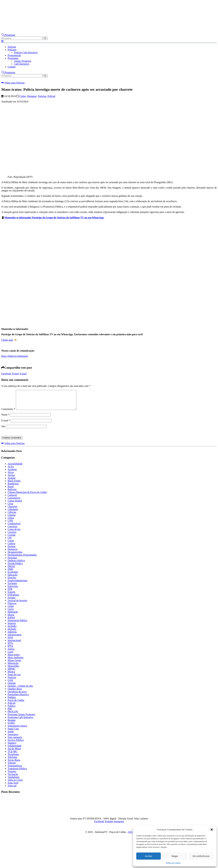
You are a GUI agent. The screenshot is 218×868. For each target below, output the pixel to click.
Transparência (15, 769)
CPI (10, 542)
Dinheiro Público (16, 564)
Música (11, 675)
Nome (5, 418)
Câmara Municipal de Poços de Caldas (27, 496)
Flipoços (12, 607)
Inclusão (12, 633)
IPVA (10, 650)
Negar (175, 856)
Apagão (12, 482)
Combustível (14, 527)
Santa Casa (13, 732)
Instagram (119, 825)
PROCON (13, 715)
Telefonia (12, 761)
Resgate (12, 724)
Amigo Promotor (23, 61)
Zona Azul (13, 787)
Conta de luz (14, 533)
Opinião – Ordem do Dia (20, 690)
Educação (13, 579)
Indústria (12, 636)
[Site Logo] (33, 17)
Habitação (13, 616)
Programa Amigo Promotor (21, 718)
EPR (10, 593)
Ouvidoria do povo (17, 695)
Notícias (12, 47)
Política (11, 710)
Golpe (11, 610)
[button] (212, 830)
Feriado (11, 601)
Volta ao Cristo (15, 784)
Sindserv (12, 747)
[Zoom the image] (159, 20)
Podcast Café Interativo (26, 52)
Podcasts (12, 50)
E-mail (23, 374)
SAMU (11, 727)
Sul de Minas (14, 752)
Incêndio (12, 630)
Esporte (11, 596)
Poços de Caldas (16, 704)
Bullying (12, 493)
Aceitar (149, 856)
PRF (10, 712)
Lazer (10, 656)
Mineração (13, 667)
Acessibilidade (15, 467)
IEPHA (11, 621)
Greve (11, 613)
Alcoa (11, 476)
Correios (12, 536)
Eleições (12, 581)
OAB (10, 684)
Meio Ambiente (16, 661)
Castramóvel (14, 502)
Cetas (10, 507)
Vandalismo (14, 781)
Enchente (12, 587)
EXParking (13, 599)
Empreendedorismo (18, 584)
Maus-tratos (14, 658)
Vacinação (13, 778)
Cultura (11, 547)
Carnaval (12, 499)
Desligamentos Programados (22, 559)
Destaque (32, 96)
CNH (10, 524)
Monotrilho (13, 670)
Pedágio (12, 701)
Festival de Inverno (17, 604)
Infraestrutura (14, 638)
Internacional (14, 644)
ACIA (11, 470)
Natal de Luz (14, 678)
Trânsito (12, 767)
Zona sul (12, 789)
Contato (12, 67)
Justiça (11, 653)
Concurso (12, 530)
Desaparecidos (15, 556)
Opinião (12, 687)
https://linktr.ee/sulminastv (15, 356)
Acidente (12, 473)
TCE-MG (12, 755)
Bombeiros (13, 487)
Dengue (12, 550)
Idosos (11, 618)
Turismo (12, 775)
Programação (14, 55)
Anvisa (11, 479)
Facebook (6, 374)
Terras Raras (14, 764)
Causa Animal (15, 505)
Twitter (15, 374)
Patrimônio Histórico (18, 698)
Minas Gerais (14, 664)
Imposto (12, 627)
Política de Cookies (173, 863)
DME (10, 573)
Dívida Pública (15, 567)
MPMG (11, 673)
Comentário (8, 413)
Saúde (11, 735)
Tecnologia (13, 758)
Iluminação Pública (17, 624)
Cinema (12, 519)
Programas (13, 58)
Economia (13, 576)
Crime (23, 96)
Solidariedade (15, 750)
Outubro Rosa (15, 693)
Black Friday (14, 485)
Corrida (11, 539)
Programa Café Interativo (21, 721)
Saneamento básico (17, 730)
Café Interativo (22, 64)
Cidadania (13, 513)
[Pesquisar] (45, 38)
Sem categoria (15, 741)
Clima (11, 522)
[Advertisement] (109, 252)
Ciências (12, 516)
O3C (130, 836)
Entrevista (13, 590)
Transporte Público (17, 772)
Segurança (13, 738)
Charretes (12, 510)
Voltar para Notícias (13, 83)
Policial (51, 96)
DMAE (11, 570)
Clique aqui (7, 340)
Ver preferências (201, 856)
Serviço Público (16, 744)
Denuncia (12, 553)
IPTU (10, 647)
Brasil (11, 490)
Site (3, 430)
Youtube (109, 825)
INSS (10, 641)
